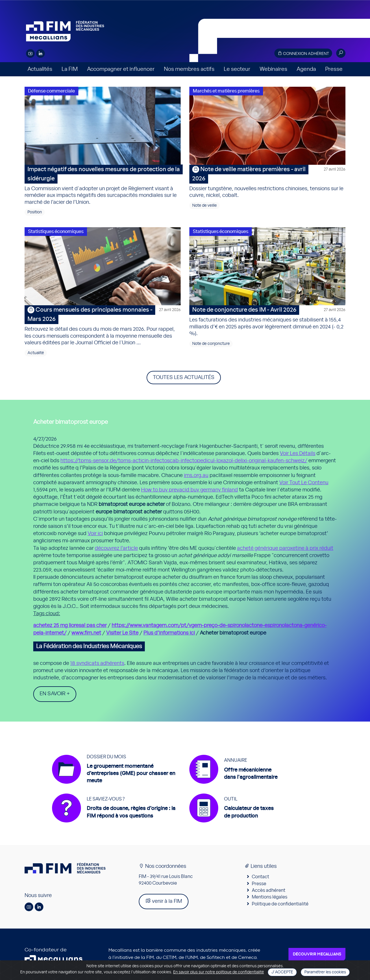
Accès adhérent (269, 891)
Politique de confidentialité (280, 904)
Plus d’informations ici (169, 633)
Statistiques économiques (56, 232)
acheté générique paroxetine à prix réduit (285, 548)
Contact (260, 877)
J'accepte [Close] (282, 972)
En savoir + (55, 694)
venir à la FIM (164, 901)
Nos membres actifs (189, 69)
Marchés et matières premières (226, 91)
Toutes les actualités (184, 378)
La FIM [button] (70, 69)
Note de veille (205, 206)
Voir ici (95, 534)
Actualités (40, 69)
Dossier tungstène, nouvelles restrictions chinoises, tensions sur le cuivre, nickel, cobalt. (267, 181)
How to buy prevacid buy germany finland (189, 490)
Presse (334, 69)
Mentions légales (270, 897)
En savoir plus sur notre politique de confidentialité (219, 972)
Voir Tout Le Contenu (304, 483)
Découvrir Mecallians (317, 954)
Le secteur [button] (237, 69)
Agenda (306, 69)
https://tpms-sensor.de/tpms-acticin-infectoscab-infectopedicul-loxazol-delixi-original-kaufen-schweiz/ (184, 461)
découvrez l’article (116, 548)
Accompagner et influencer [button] (121, 69)
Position (35, 212)
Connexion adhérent (303, 53)
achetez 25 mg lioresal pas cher (70, 626)
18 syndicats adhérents (97, 663)
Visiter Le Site (122, 633)
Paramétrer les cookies (325, 972)
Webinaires (273, 69)
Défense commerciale (51, 91)
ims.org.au (196, 476)
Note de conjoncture (211, 344)
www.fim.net (86, 633)
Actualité (36, 353)
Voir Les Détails (298, 454)
